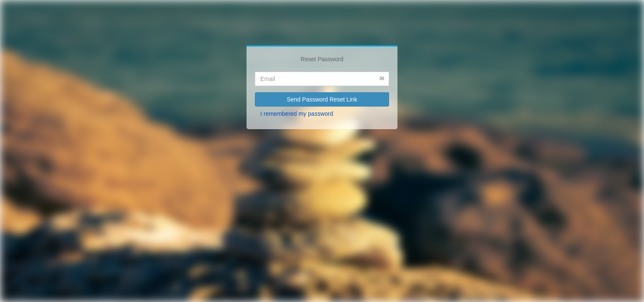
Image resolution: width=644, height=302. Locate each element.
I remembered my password (297, 114)
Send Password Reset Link (322, 99)
